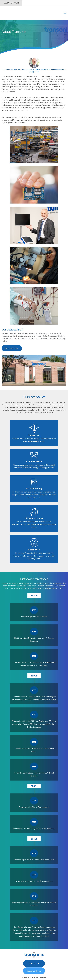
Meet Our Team (12, 340)
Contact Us (34, 955)
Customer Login (11, 3)
